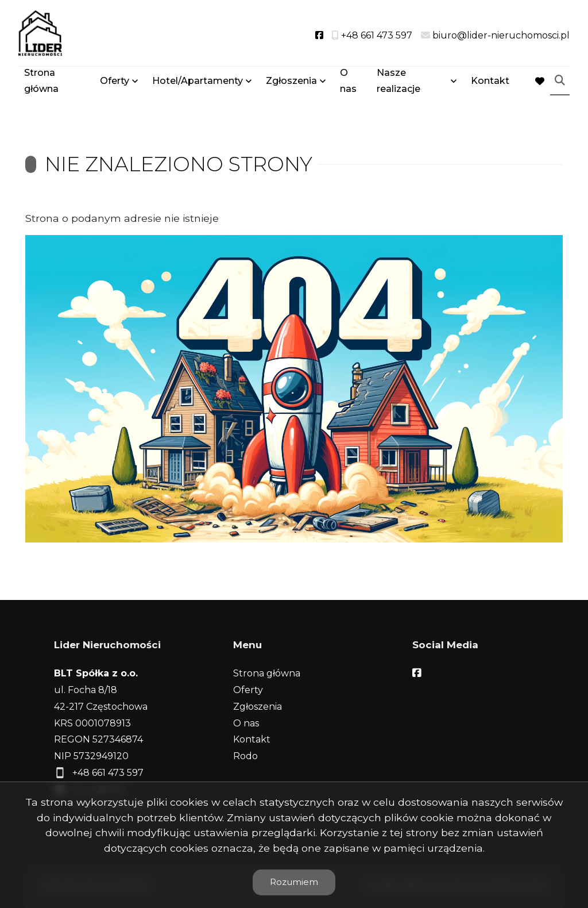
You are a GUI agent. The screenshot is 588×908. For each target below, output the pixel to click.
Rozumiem (294, 882)
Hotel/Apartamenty (198, 82)
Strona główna (41, 82)
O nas (348, 82)
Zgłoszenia (291, 82)
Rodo (245, 756)
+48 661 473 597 (108, 773)
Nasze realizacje (399, 82)
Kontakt (490, 82)
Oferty (115, 82)
